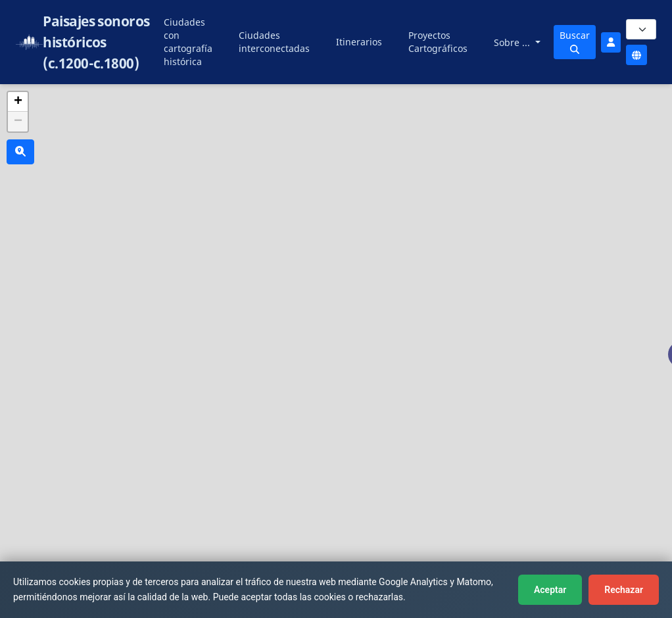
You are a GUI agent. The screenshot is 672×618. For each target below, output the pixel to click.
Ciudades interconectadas (274, 42)
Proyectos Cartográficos (438, 42)
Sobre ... (513, 42)
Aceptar (550, 590)
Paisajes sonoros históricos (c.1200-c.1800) (96, 42)
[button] (18, 102)
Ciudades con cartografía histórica (188, 42)
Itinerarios (359, 42)
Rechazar (624, 590)
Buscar (575, 41)
